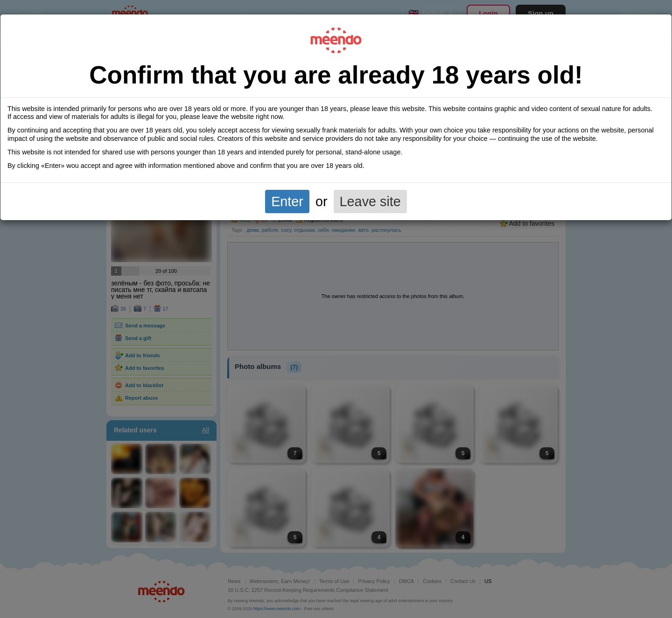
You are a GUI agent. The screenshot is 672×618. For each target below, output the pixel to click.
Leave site (370, 201)
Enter (287, 201)
